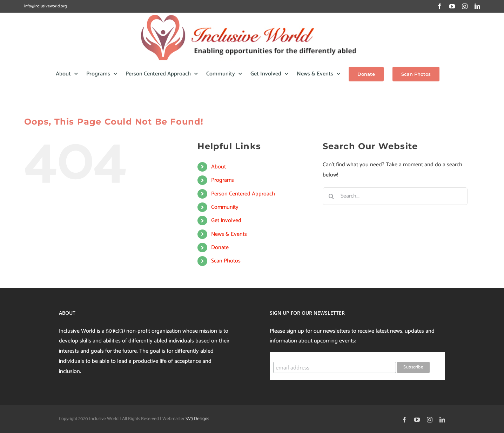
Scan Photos (226, 261)
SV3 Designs (197, 419)
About (219, 167)
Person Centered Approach (243, 194)
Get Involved (226, 221)
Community (225, 207)
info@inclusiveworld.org (45, 6)
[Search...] (395, 196)
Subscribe (287, 355)
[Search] (331, 196)
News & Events (229, 234)
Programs (223, 180)
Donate (220, 248)
